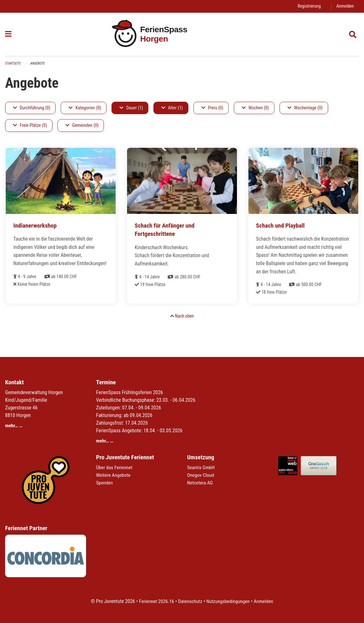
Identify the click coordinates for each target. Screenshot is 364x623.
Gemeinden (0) (82, 126)
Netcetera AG (200, 483)
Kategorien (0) (85, 108)
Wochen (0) (255, 108)
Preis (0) (212, 108)
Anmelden (345, 6)
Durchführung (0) (32, 108)
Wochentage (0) (305, 108)
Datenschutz (190, 601)
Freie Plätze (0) (30, 126)
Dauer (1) (131, 108)
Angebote (39, 63)
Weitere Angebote (114, 475)
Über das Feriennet (115, 467)
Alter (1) (172, 108)
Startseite (13, 63)
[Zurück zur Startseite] (182, 34)
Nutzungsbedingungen (229, 601)
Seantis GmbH (201, 467)
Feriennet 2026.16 (155, 601)
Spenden (105, 483)
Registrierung (308, 6)
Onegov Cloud (201, 475)
